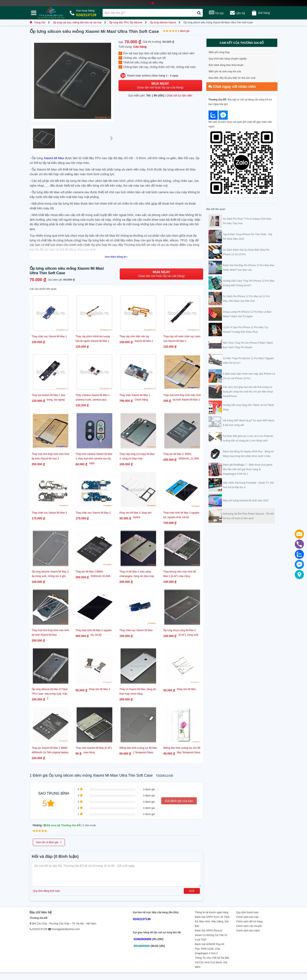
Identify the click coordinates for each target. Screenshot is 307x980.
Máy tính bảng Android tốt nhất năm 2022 (246, 501)
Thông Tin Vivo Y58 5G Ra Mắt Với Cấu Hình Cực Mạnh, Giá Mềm (212, 962)
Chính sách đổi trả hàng (249, 922)
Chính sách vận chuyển (249, 926)
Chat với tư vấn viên (179, 95)
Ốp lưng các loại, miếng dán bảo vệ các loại (77, 23)
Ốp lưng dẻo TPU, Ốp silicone (126, 23)
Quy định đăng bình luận (47, 891)
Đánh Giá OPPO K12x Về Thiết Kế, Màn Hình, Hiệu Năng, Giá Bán (212, 922)
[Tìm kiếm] (199, 13)
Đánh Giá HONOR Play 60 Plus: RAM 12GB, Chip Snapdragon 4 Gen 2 (210, 949)
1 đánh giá (184, 31)
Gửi (192, 891)
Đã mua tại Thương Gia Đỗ (62, 825)
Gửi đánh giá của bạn (179, 801)
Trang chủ (38, 23)
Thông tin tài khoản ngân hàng (212, 912)
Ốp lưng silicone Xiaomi (163, 23)
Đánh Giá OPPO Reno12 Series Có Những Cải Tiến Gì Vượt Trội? (211, 935)
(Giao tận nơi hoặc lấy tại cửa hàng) (160, 85)
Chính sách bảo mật (247, 917)
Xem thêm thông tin (116, 257)
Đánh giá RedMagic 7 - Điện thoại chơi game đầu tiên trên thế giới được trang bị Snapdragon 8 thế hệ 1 (248, 469)
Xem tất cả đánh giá (49, 842)
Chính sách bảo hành (248, 931)
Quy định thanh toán (247, 912)
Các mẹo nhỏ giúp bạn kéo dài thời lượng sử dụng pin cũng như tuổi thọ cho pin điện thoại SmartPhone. (248, 392)
